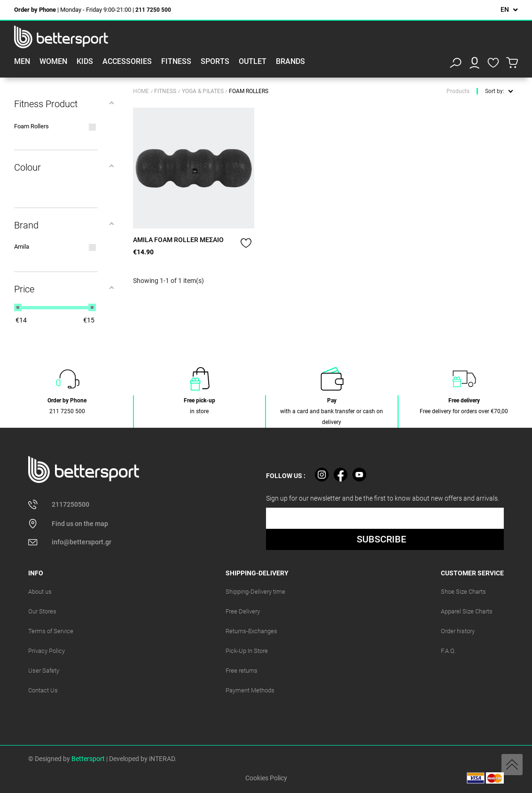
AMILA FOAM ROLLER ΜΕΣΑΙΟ (178, 240)
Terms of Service (51, 631)
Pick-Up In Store (247, 651)
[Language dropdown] (509, 10)
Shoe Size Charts (463, 592)
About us (40, 592)
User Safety (44, 671)
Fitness (166, 91)
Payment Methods (250, 690)
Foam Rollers (249, 91)
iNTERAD (162, 759)
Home (141, 91)
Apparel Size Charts (467, 611)
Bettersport (88, 759)
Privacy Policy (47, 651)
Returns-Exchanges (251, 631)
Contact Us (43, 690)
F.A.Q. (448, 651)
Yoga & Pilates (203, 91)
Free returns (242, 671)
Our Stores (42, 611)
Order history (458, 631)
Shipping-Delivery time (255, 592)
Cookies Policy (266, 778)
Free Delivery (243, 611)
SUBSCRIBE (381, 539)
